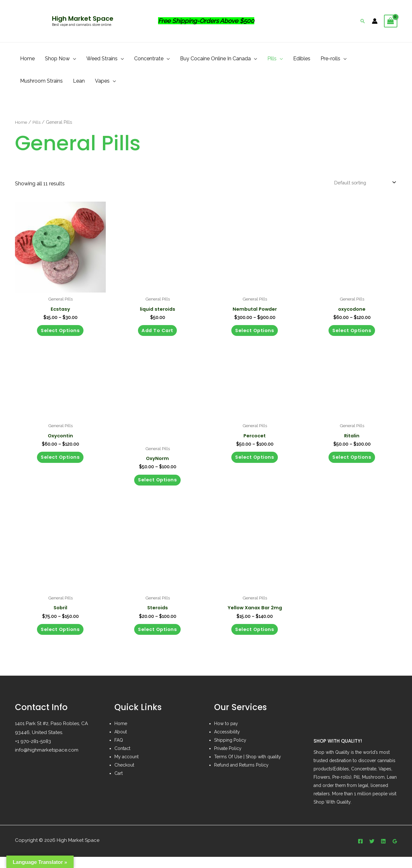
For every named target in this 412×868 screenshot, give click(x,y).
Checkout (124, 776)
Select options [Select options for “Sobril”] (60, 639)
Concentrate (149, 59)
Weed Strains (102, 59)
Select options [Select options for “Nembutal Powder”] (255, 334)
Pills (272, 59)
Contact (122, 760)
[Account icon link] (375, 21)
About (121, 743)
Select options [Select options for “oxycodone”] (352, 334)
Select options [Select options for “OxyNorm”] (158, 486)
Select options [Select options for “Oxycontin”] (60, 464)
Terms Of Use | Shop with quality (248, 768)
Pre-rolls (330, 59)
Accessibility (227, 743)
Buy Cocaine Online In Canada (215, 59)
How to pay (226, 735)
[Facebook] (360, 852)
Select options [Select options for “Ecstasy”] (60, 334)
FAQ (119, 751)
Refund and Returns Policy (241, 776)
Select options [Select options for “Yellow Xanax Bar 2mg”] (255, 639)
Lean (79, 81)
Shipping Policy (230, 751)
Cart (119, 784)
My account (126, 768)
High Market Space (83, 19)
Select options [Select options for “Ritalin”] (352, 464)
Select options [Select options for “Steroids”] (158, 639)
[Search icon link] (363, 21)
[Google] (395, 852)
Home (27, 59)
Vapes (102, 81)
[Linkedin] (383, 852)
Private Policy (228, 760)
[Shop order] (361, 183)
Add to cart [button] (157, 334)
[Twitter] (372, 852)
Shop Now (57, 59)
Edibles (302, 59)
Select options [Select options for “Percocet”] (255, 464)
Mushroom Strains (41, 81)
